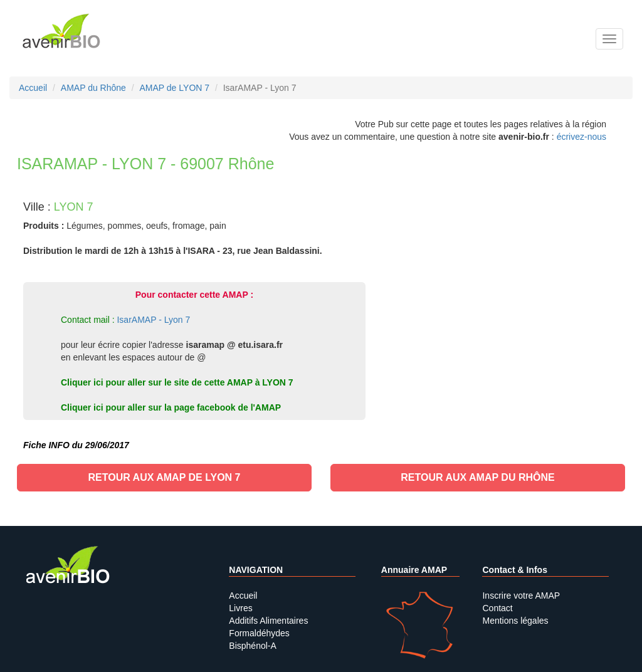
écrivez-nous (581, 137)
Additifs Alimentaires (268, 621)
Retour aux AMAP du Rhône (477, 477)
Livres (240, 608)
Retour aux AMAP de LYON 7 (164, 477)
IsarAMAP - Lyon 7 (153, 320)
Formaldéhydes (259, 633)
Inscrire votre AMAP (521, 596)
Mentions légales (515, 621)
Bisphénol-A (253, 646)
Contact (497, 608)
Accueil (243, 596)
